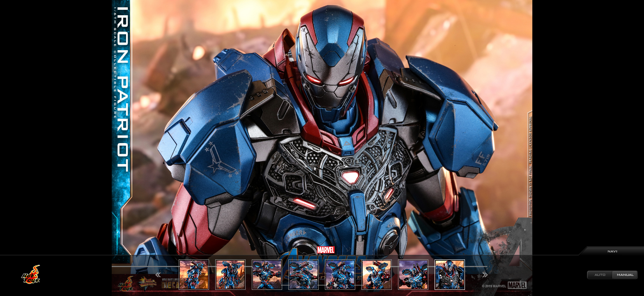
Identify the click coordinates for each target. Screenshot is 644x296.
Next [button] (485, 275)
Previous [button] (158, 275)
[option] (322, 148)
